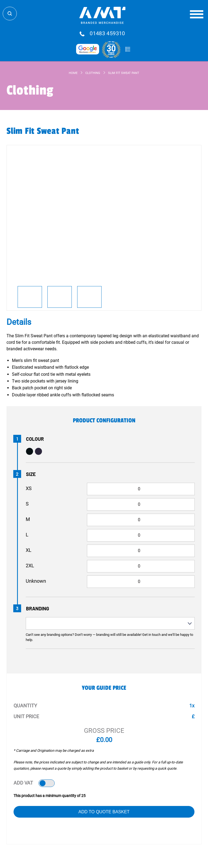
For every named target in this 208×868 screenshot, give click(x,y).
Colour (35, 439)
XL (29, 550)
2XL (30, 566)
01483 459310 (107, 34)
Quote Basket (128, 49)
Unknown (36, 581)
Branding (38, 608)
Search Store (10, 14)
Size (31, 474)
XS (29, 488)
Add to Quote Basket (104, 812)
